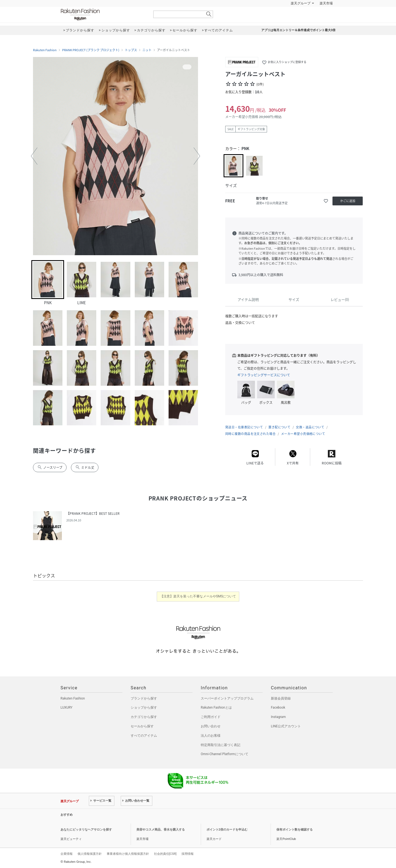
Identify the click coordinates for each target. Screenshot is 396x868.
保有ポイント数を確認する (295, 830)
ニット (147, 50)
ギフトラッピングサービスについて (264, 375)
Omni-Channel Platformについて (225, 754)
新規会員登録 (281, 698)
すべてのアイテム (144, 736)
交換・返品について (310, 427)
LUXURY (67, 708)
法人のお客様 (211, 736)
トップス (131, 50)
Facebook (278, 708)
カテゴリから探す (144, 717)
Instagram (278, 717)
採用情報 (188, 854)
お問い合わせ (211, 726)
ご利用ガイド (211, 717)
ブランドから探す (144, 698)
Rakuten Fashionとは (216, 708)
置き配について (279, 427)
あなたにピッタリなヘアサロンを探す (86, 830)
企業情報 (67, 854)
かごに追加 (348, 201)
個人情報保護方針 (90, 854)
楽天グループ (301, 3)
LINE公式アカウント (286, 726)
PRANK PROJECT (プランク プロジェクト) (91, 50)
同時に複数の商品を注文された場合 (250, 434)
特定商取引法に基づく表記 (221, 745)
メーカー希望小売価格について (303, 434)
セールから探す (142, 726)
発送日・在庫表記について (244, 427)
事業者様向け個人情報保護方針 (128, 854)
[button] (34, 156)
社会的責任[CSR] (165, 854)
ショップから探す (144, 708)
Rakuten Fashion (103, 14)
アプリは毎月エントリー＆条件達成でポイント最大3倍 (298, 30)
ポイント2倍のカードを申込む (227, 830)
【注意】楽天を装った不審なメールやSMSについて (198, 596)
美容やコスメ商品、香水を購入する (161, 830)
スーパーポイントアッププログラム (227, 698)
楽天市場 (326, 3)
